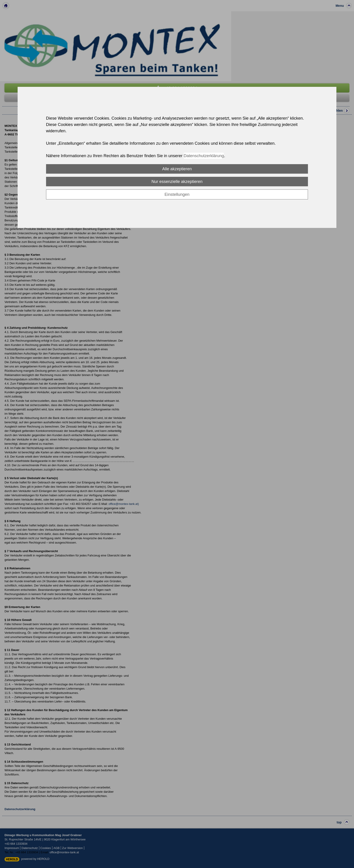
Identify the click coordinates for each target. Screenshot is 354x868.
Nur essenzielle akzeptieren (177, 181)
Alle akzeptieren (177, 169)
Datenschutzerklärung (204, 156)
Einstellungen (177, 194)
